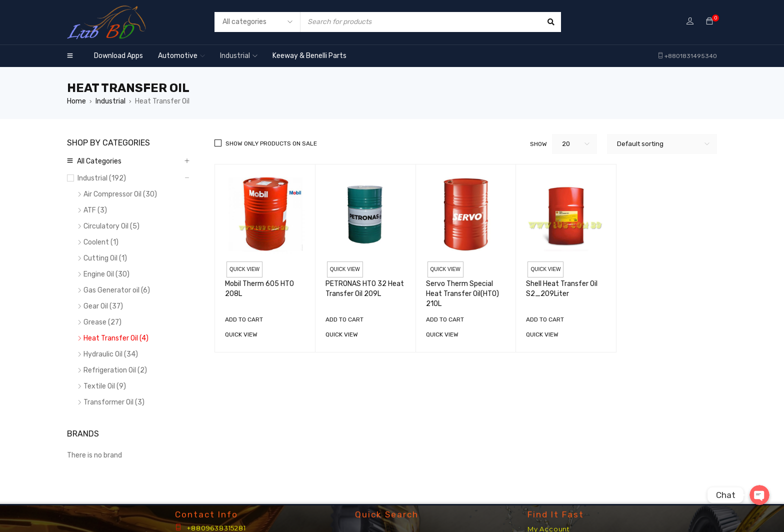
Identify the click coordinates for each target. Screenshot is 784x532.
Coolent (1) (101, 242)
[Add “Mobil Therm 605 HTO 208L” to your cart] (244, 319)
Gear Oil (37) (103, 306)
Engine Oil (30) (106, 274)
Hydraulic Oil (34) (111, 354)
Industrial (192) (102, 178)
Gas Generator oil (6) (117, 290)
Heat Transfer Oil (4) (116, 338)
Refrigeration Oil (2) (115, 370)
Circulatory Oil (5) (111, 226)
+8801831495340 (691, 56)
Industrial (110, 101)
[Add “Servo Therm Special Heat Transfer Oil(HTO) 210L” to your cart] (445, 319)
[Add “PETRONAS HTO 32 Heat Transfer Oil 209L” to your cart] (344, 319)
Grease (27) (102, 322)
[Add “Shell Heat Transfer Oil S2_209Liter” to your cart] (545, 319)
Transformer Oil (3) (114, 402)
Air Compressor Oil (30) (120, 194)
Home (76, 101)
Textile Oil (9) (105, 386)
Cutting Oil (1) (105, 258)
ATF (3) (95, 210)
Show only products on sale (271, 143)
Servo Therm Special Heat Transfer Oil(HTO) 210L (462, 294)
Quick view (244, 269)
